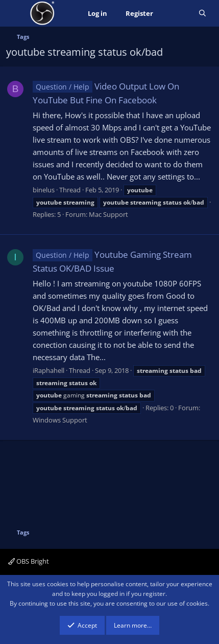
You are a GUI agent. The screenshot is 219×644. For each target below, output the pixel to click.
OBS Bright (29, 561)
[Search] (202, 14)
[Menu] (15, 13)
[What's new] (176, 14)
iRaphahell (48, 370)
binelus (44, 190)
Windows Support (60, 420)
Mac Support (108, 214)
